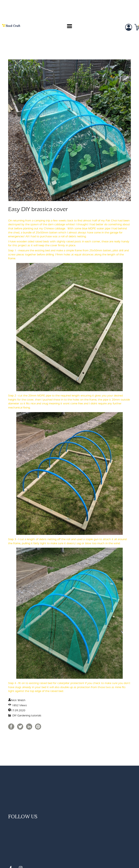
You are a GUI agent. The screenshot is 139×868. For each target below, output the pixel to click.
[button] (69, 26)
